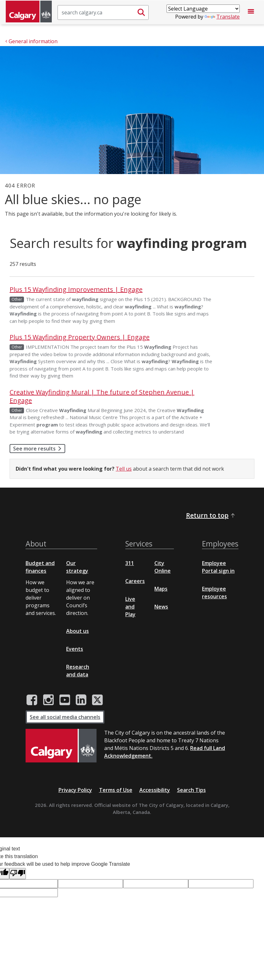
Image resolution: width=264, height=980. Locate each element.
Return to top (211, 515)
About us (78, 631)
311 (130, 563)
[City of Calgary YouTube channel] (65, 700)
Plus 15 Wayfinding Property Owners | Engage (80, 337)
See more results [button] (39, 449)
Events (75, 649)
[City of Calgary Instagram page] (48, 700)
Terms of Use (116, 790)
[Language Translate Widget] (203, 9)
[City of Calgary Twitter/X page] (97, 700)
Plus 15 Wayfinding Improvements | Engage (76, 289)
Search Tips (191, 790)
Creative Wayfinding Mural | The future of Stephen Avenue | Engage (102, 396)
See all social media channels (65, 717)
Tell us (124, 469)
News (161, 607)
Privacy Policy (75, 790)
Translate (222, 17)
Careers (135, 581)
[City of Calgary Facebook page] (32, 700)
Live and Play (130, 607)
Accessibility (155, 790)
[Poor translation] (18, 874)
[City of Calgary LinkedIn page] (81, 700)
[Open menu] (251, 12)
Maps (161, 589)
